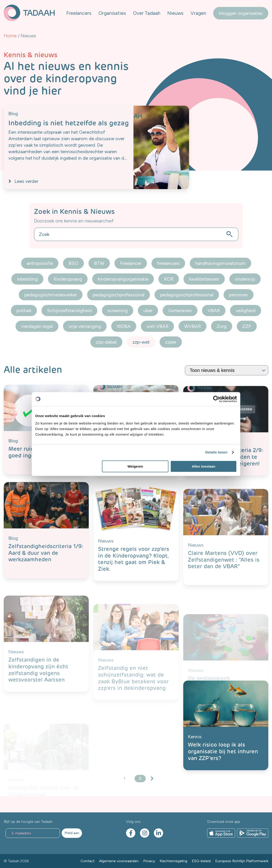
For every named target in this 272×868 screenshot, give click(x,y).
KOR (169, 279)
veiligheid (246, 310)
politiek (24, 310)
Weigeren (135, 466)
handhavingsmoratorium (220, 263)
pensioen (239, 295)
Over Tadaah (147, 13)
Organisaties (112, 13)
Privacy (149, 861)
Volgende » (152, 779)
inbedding (27, 279)
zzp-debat (106, 342)
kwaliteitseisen (204, 279)
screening (118, 310)
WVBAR (193, 326)
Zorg (222, 326)
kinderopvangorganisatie (123, 279)
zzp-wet (141, 342)
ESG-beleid (201, 861)
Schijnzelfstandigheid (69, 310)
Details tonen (216, 452)
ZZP (247, 326)
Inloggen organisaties (241, 13)
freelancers (168, 263)
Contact (88, 861)
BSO (73, 263)
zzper (171, 342)
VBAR (214, 310)
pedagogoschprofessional (187, 295)
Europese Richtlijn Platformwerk (242, 861)
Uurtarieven (180, 310)
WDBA (124, 326)
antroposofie (40, 263)
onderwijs (245, 279)
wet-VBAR (157, 326)
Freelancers (79, 13)
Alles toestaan (204, 466)
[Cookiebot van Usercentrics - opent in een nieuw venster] (217, 399)
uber (148, 310)
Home (10, 36)
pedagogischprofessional (119, 295)
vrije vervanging (85, 326)
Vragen (198, 13)
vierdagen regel (37, 326)
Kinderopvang (68, 279)
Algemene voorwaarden (119, 861)
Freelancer (131, 263)
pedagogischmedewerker (51, 295)
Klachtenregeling (173, 861)
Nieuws (175, 13)
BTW (99, 263)
